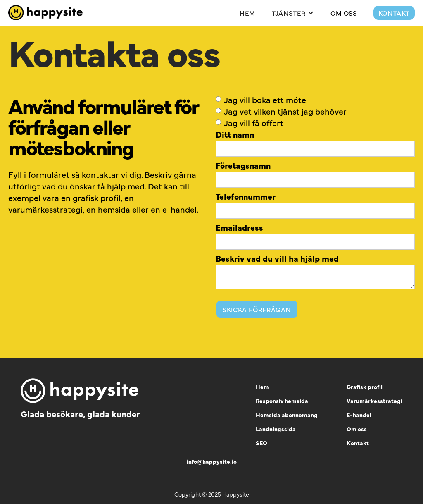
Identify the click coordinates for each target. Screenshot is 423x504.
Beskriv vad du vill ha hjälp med (277, 258)
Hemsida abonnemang (287, 415)
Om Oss (344, 13)
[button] (293, 13)
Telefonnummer (246, 196)
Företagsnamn (243, 165)
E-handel (359, 415)
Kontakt (394, 13)
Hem (247, 13)
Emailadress (239, 227)
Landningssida (276, 429)
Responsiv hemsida (282, 401)
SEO (261, 443)
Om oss (357, 429)
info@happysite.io (212, 461)
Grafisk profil (365, 387)
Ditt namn (235, 134)
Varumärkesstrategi (374, 401)
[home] (45, 13)
